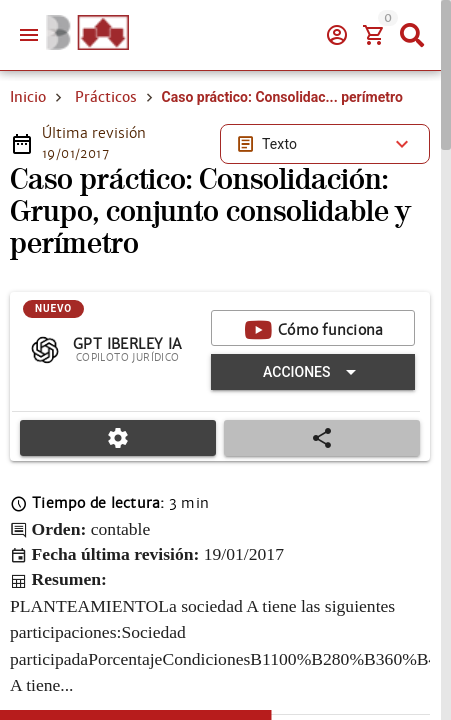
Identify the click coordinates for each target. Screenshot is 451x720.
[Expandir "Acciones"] (313, 372)
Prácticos (106, 97)
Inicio (28, 97)
